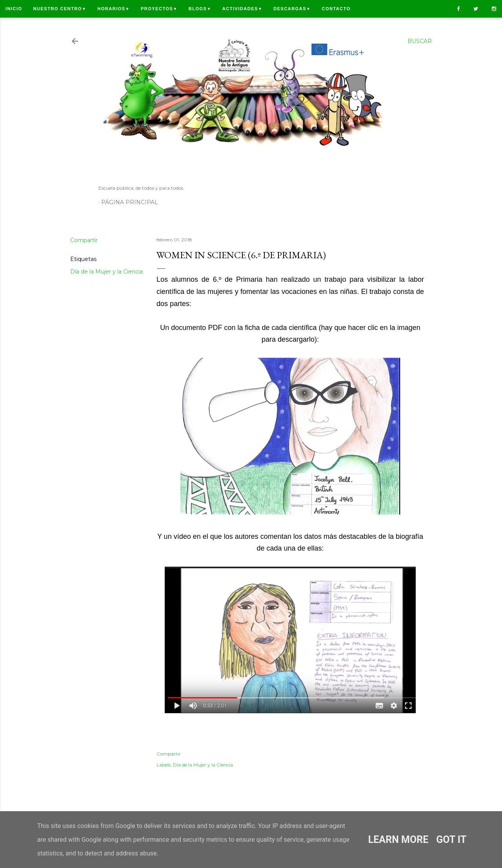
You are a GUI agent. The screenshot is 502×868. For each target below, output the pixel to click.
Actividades (242, 9)
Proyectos (159, 9)
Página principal (130, 202)
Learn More (398, 840)
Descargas (292, 9)
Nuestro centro (60, 9)
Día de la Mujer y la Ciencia (106, 272)
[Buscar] (420, 41)
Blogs (200, 9)
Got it (451, 840)
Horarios (114, 9)
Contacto (336, 9)
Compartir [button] (84, 240)
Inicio (14, 9)
